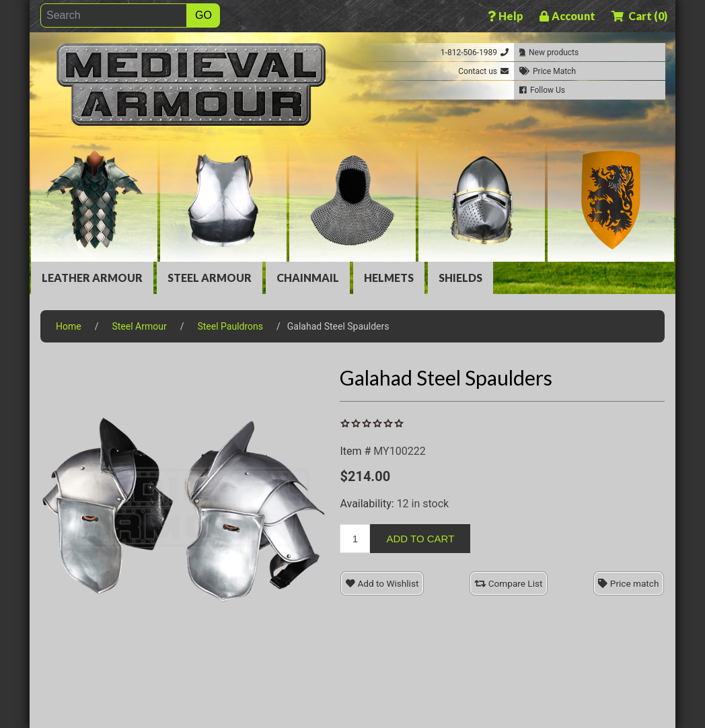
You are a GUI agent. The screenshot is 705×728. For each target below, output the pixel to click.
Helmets (389, 278)
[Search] (114, 15)
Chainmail (308, 278)
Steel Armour (210, 278)
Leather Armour (92, 278)
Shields (460, 278)
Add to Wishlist (382, 583)
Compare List (508, 583)
